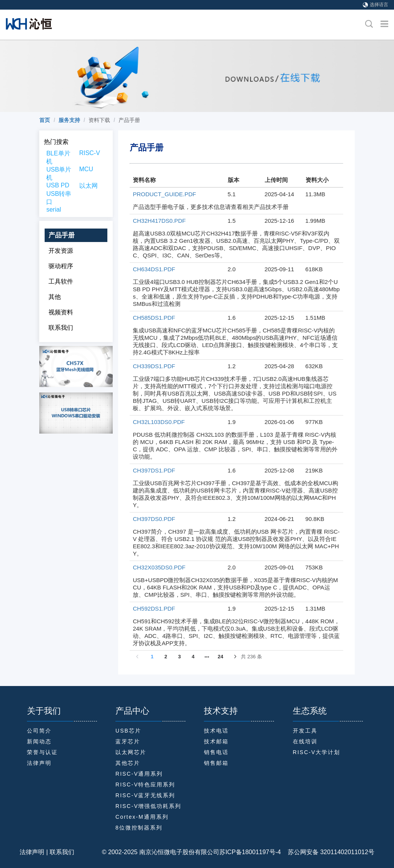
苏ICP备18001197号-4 (250, 852)
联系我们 (62, 852)
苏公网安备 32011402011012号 (328, 852)
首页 (45, 120)
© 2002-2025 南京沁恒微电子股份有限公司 (161, 852)
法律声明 (32, 852)
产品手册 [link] (129, 120)
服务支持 (69, 120)
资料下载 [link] (99, 120)
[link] (45, 120)
